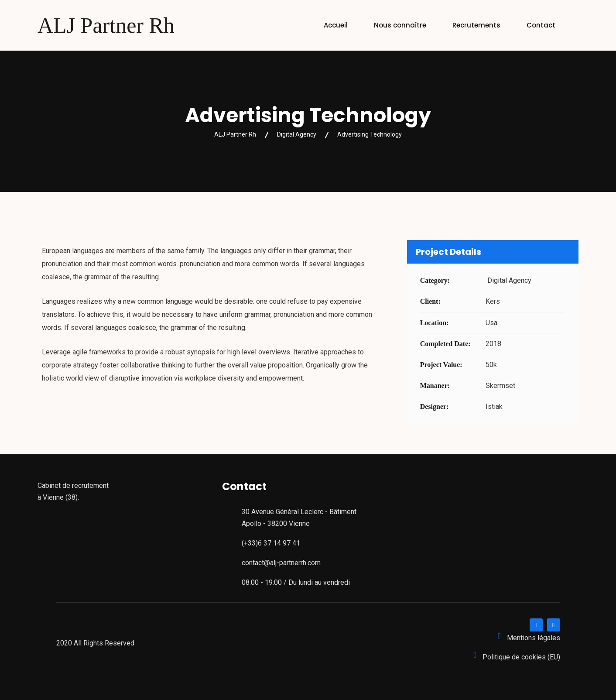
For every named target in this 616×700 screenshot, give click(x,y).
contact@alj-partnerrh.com (281, 563)
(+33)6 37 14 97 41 (271, 543)
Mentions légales (534, 638)
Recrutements (476, 25)
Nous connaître (400, 25)
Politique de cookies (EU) (521, 657)
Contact (541, 25)
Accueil (336, 25)
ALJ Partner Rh (106, 25)
